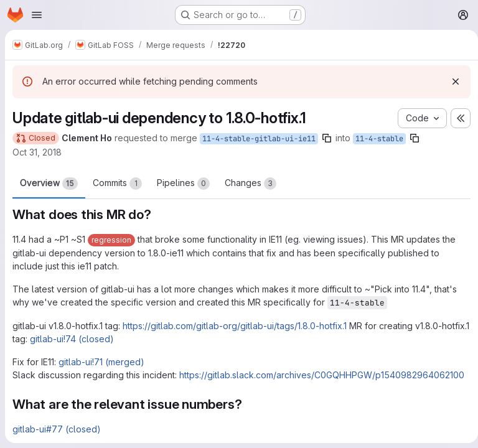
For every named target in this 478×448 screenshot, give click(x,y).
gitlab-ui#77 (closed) (57, 429)
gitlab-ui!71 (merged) (101, 362)
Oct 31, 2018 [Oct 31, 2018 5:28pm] (37, 152)
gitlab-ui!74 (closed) (102, 339)
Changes (251, 184)
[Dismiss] (451, 82)
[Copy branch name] (327, 138)
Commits (117, 184)
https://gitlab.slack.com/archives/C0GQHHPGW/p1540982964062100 (322, 375)
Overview (49, 184)
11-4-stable (379, 139)
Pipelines (183, 184)
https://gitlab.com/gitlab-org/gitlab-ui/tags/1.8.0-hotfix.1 (235, 326)
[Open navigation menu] (37, 15)
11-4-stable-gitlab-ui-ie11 (259, 139)
